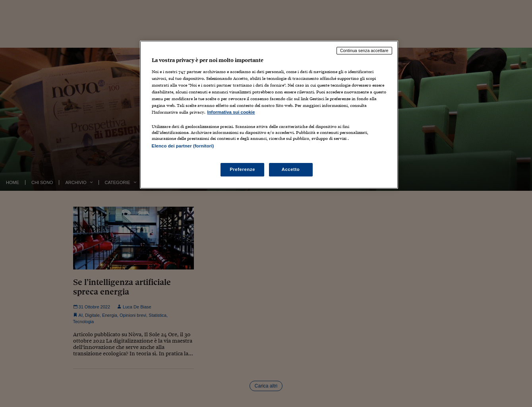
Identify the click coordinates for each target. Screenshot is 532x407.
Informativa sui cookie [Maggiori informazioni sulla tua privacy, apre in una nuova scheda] (231, 112)
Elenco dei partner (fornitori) (183, 146)
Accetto (291, 169)
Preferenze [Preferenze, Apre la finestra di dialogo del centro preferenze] (242, 169)
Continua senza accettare (364, 50)
